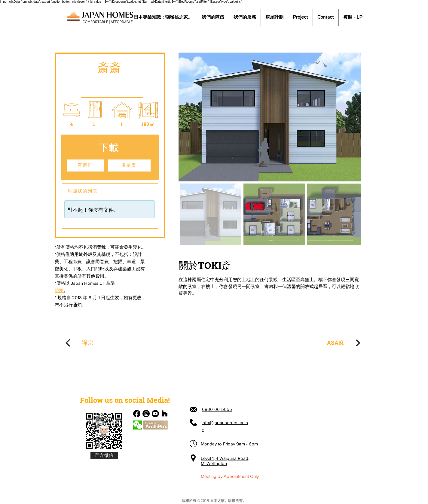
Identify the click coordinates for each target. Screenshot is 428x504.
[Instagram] (146, 414)
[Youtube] (155, 414)
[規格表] (129, 165)
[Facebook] (137, 414)
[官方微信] (104, 455)
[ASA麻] (344, 343)
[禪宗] (78, 343)
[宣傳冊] (86, 165)
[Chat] (138, 425)
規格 (59, 290)
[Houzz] (165, 414)
